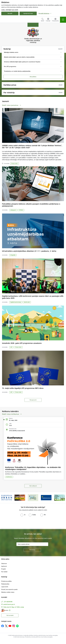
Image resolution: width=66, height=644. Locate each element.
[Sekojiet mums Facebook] (3, 626)
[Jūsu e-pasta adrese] (32, 544)
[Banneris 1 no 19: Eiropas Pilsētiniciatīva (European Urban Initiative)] (7, 497)
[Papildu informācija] (10, 610)
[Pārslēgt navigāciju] (63, 20)
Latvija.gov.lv (13, 210)
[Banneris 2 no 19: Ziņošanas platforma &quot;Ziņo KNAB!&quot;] (20, 497)
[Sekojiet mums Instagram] (14, 626)
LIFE (11, 347)
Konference (9, 477)
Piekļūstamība (5, 584)
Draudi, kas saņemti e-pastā (9, 589)
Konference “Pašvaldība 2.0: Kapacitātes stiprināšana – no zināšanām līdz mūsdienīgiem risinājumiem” (33, 468)
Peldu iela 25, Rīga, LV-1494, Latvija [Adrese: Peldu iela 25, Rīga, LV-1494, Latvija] (14, 607)
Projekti (3, 569)
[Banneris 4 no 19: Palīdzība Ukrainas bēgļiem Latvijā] (46, 497)
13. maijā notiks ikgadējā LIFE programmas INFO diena (23, 388)
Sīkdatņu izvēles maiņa (8, 592)
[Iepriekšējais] (3, 498)
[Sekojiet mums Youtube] (10, 626)
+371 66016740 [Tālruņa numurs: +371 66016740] (8, 602)
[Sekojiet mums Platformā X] (6, 626)
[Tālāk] (63, 498)
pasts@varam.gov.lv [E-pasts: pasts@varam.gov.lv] (9, 604)
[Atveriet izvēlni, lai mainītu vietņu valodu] (48, 20)
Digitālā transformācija (16, 302)
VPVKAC (21, 210)
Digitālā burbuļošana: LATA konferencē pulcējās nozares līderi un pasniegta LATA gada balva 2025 (33, 297)
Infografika (13, 255)
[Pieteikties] (32, 550)
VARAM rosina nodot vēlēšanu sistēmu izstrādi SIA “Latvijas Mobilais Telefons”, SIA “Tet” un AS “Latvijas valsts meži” (32, 147)
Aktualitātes (33, 77)
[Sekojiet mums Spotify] (17, 626)
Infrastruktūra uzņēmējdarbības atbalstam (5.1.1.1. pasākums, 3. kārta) (29, 251)
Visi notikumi (33, 486)
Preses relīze (14, 164)
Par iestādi (4, 572)
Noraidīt (10, 13)
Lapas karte (5, 587)
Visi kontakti (10, 615)
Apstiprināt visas (28, 13)
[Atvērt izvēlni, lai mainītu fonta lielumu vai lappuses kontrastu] (55, 20)
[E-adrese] (5, 610)
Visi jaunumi (33, 400)
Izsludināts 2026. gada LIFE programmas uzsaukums (22, 343)
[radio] (23, 515)
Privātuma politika (6, 581)
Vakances (4, 563)
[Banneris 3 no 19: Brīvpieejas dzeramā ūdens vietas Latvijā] (33, 497)
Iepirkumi (4, 566)
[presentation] (14, 523)
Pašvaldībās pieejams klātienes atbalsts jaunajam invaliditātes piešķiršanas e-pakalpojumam (31, 205)
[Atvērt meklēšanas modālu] (42, 20)
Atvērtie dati (27, 302)
